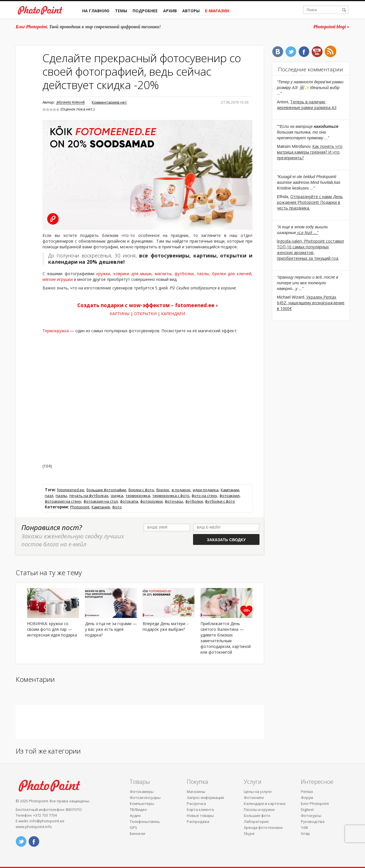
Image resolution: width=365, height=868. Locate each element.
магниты (163, 274)
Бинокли (137, 833)
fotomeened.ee (71, 490)
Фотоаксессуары (145, 797)
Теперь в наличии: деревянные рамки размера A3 (307, 105)
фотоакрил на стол (101, 501)
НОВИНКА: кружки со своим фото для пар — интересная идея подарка (52, 629)
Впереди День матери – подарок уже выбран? (166, 626)
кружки (103, 274)
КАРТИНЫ (120, 314)
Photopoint (80, 507)
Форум (307, 797)
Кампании (230, 490)
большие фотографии (106, 490)
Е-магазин (217, 11)
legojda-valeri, (290, 241)
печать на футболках (89, 496)
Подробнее (145, 11)
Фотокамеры (142, 792)
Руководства (313, 821)
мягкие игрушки (58, 279)
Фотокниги (254, 797)
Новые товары (200, 815)
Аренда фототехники (263, 827)
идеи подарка (206, 490)
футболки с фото (220, 501)
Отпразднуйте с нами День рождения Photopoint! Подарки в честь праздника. (310, 202)
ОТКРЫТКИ (145, 314)
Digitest (307, 809)
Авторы (191, 11)
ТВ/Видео (138, 809)
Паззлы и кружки (259, 809)
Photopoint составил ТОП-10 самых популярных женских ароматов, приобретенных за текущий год (310, 250)
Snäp (305, 833)
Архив (170, 11)
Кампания (101, 507)
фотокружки (151, 501)
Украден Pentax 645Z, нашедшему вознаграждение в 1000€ (311, 303)
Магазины (196, 792)
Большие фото (257, 815)
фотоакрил (230, 496)
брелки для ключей (232, 274)
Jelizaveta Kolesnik (71, 102)
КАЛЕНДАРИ (173, 314)
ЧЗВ (304, 827)
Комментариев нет (109, 102)
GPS (133, 827)
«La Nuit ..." (307, 232)
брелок (163, 490)
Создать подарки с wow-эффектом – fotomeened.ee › (147, 305)
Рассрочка (196, 803)
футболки (184, 274)
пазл (49, 496)
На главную (96, 11)
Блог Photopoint (315, 803)
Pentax (307, 792)
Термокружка (56, 331)
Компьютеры (142, 803)
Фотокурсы (311, 815)
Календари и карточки (265, 803)
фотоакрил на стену (63, 501)
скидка (117, 496)
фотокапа (129, 501)
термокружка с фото (171, 496)
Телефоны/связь (145, 821)
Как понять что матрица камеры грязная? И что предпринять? (310, 152)
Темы (121, 11)
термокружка (138, 496)
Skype (249, 833)
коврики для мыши (132, 274)
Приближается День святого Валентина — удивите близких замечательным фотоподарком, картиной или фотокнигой (226, 638)
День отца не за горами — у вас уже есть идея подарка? (111, 629)
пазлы (203, 274)
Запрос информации (205, 797)
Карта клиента (200, 809)
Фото (117, 507)
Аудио (135, 815)
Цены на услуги (258, 792)
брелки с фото (141, 490)
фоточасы (174, 501)
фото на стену (204, 496)
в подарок (181, 490)
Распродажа (198, 821)
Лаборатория (256, 821)
